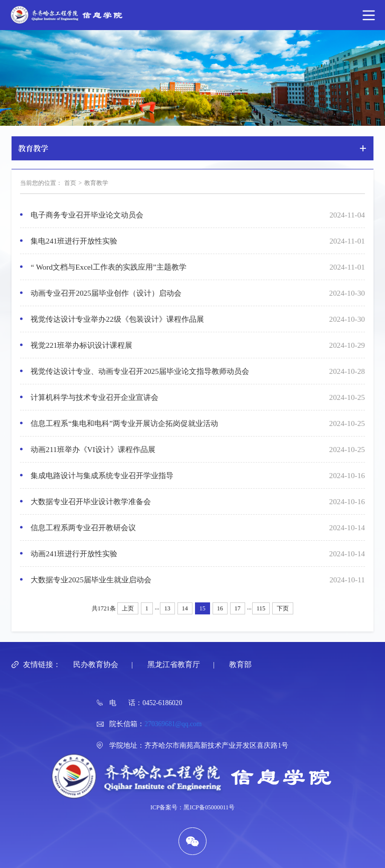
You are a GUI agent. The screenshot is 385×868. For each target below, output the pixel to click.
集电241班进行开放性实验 (74, 241)
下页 (283, 608)
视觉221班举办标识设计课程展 (81, 345)
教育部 (240, 664)
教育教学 (96, 183)
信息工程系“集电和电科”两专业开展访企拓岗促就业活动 (124, 423)
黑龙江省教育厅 (174, 664)
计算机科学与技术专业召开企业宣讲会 (94, 397)
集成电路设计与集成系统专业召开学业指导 (102, 475)
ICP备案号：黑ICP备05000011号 (192, 807)
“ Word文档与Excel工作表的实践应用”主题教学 (109, 267)
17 (238, 608)
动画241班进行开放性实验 (74, 554)
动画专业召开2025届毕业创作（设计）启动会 (106, 293)
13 (167, 608)
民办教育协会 (96, 664)
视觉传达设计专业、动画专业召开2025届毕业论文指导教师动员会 (140, 371)
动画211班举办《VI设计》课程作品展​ (93, 449)
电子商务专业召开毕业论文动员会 (87, 215)
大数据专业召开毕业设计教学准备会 (91, 501)
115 (261, 608)
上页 (128, 608)
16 (220, 608)
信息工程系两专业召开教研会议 (83, 527)
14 (185, 608)
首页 (70, 183)
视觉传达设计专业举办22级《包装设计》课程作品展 (117, 319)
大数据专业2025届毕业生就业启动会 (91, 580)
